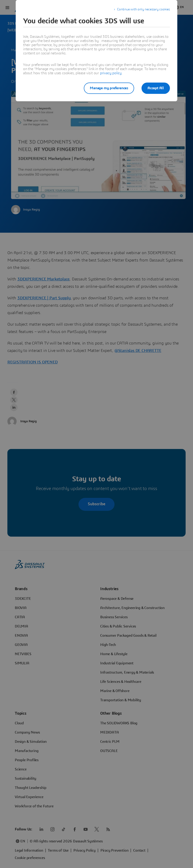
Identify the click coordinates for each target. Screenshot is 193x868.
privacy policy (111, 73)
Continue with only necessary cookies (143, 9)
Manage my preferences (109, 88)
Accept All (156, 88)
